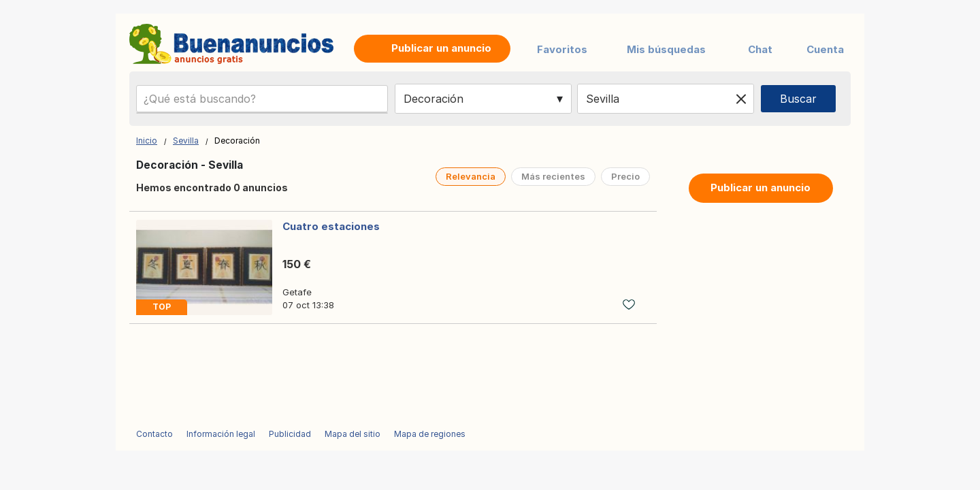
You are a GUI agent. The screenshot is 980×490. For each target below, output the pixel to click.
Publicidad (290, 434)
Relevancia (471, 176)
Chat (760, 49)
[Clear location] (741, 99)
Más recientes (553, 176)
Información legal (221, 434)
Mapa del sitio (353, 434)
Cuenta (825, 49)
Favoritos (562, 49)
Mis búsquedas (666, 49)
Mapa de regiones (430, 434)
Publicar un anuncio (761, 187)
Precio (625, 176)
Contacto (154, 434)
